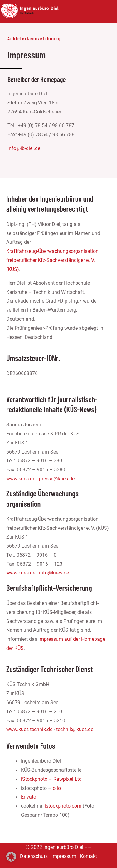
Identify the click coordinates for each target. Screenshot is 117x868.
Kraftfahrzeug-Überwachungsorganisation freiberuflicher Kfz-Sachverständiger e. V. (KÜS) (52, 260)
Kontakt (88, 856)
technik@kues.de (75, 730)
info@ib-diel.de (24, 148)
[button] (11, 857)
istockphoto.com (63, 806)
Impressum (64, 856)
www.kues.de (21, 479)
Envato (29, 797)
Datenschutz (34, 856)
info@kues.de (54, 573)
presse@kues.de (57, 479)
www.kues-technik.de (29, 730)
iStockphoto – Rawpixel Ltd (51, 779)
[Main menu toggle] (106, 11)
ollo (57, 788)
